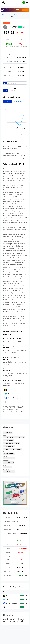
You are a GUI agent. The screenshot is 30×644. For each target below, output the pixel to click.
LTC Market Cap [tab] (18, 101)
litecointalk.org (9, 454)
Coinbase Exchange (11, 398)
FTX (7, 394)
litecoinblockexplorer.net (12, 443)
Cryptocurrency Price (11, 14)
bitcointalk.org (9, 462)
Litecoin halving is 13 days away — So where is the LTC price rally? (15, 620)
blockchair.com (9, 437)
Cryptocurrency (9, 471)
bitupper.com (9, 440)
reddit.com (8, 467)
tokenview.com (9, 446)
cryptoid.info (20, 437)
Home (3, 14)
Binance (8, 390)
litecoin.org (8, 433)
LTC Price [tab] (7, 101)
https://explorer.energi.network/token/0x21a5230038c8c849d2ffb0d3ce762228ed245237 (13, 449)
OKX (7, 402)
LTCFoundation (9, 458)
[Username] (17, 83)
